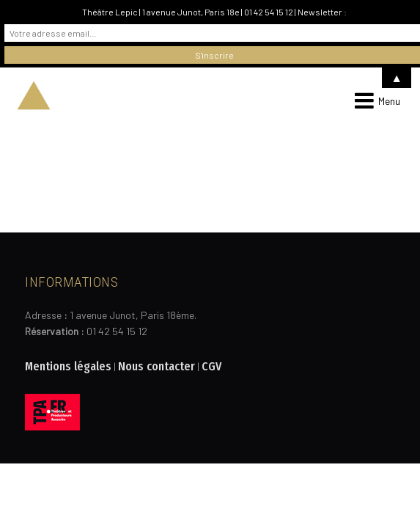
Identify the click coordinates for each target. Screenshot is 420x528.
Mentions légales (68, 366)
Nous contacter (156, 366)
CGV (211, 366)
